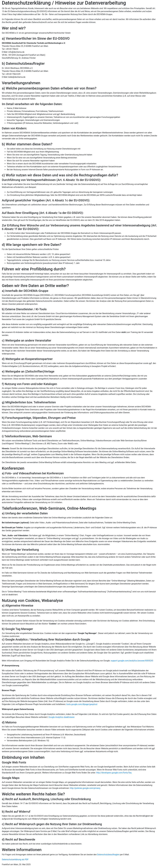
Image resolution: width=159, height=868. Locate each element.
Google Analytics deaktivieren (61, 717)
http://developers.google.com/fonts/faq (114, 773)
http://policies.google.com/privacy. (85, 788)
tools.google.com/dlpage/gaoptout (82, 704)
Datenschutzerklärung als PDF (15, 860)
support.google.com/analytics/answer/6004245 (132, 661)
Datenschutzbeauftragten (108, 855)
